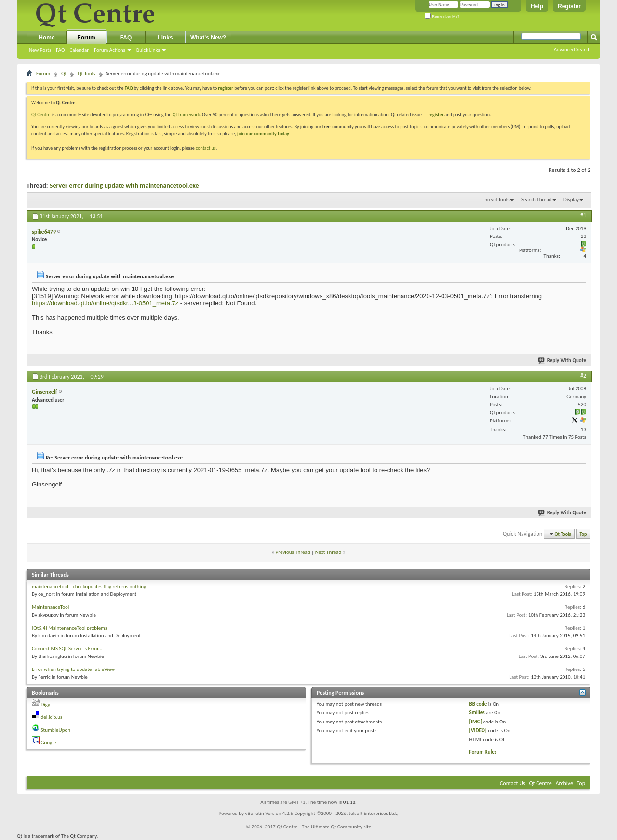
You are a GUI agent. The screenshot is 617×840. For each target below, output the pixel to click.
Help (537, 6)
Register (569, 6)
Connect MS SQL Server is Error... (67, 649)
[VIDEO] (478, 730)
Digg (46, 704)
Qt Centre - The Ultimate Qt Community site (324, 827)
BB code (478, 704)
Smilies (477, 713)
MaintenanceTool (50, 607)
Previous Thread (293, 552)
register (436, 114)
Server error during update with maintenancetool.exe (124, 186)
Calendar (79, 50)
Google (49, 742)
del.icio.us (52, 717)
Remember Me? (442, 17)
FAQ (60, 50)
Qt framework (186, 114)
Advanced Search (572, 49)
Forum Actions (110, 50)
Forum (86, 38)
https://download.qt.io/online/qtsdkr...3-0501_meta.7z (105, 303)
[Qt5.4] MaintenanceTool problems (69, 628)
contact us (206, 148)
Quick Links (148, 50)
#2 (583, 376)
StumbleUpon (56, 730)
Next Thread (329, 552)
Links (165, 38)
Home (47, 38)
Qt (64, 73)
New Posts (40, 50)
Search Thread (537, 200)
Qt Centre (41, 114)
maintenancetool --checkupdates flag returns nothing (89, 586)
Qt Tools (86, 73)
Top (583, 534)
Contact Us (513, 783)
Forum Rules (483, 752)
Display (571, 200)
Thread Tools (496, 200)
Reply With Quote (563, 361)
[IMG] (476, 722)
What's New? (208, 38)
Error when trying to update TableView (73, 669)
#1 (583, 215)
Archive (564, 783)
